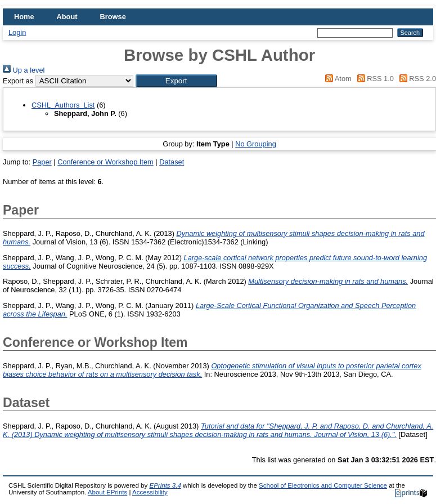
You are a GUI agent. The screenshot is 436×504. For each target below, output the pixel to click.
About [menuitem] (67, 17)
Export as (18, 81)
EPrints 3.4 (165, 485)
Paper (42, 162)
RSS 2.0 (416, 79)
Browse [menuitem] (113, 17)
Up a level (24, 70)
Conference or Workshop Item (105, 162)
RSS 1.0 (374, 79)
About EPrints (107, 492)
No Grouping (256, 144)
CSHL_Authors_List (63, 105)
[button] (176, 81)
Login (17, 32)
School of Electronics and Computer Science (323, 485)
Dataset (172, 162)
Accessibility (150, 492)
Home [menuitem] (24, 17)
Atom (337, 79)
